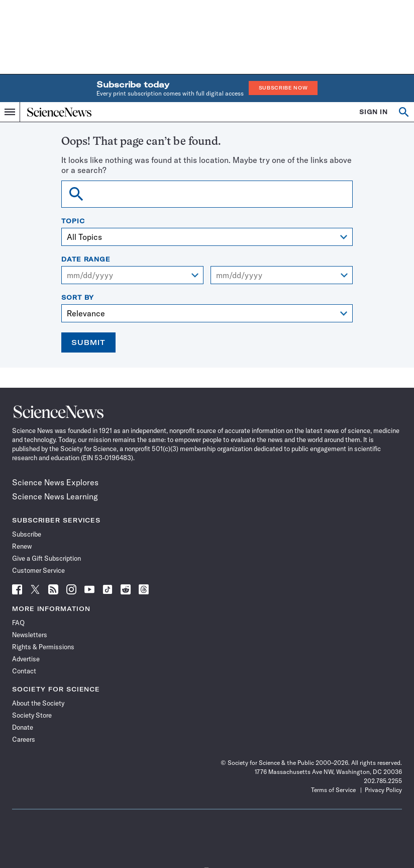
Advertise (26, 659)
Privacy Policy (383, 790)
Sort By (78, 298)
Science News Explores (55, 482)
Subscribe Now (283, 88)
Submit (88, 342)
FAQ (18, 623)
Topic (73, 221)
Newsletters (30, 635)
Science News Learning (55, 496)
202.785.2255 (383, 781)
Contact (24, 671)
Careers (24, 739)
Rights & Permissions (43, 647)
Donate (23, 727)
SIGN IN (374, 112)
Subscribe (27, 534)
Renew (22, 546)
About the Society (38, 703)
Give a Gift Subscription (46, 558)
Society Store (32, 715)
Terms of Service (333, 790)
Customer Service (38, 570)
